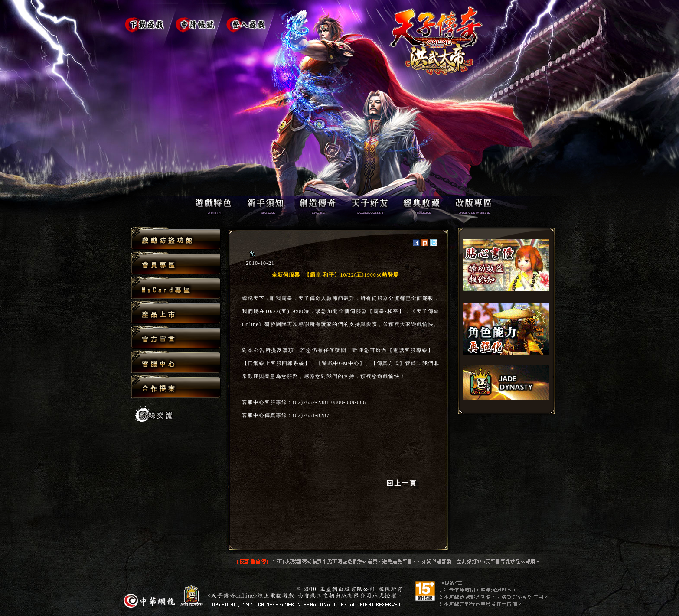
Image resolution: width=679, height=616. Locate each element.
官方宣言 (176, 337)
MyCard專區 (176, 288)
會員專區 (176, 263)
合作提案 (176, 386)
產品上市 (176, 313)
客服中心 (176, 362)
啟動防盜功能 (176, 239)
